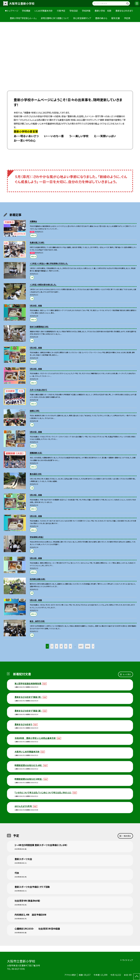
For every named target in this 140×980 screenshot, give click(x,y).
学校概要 (26, 11)
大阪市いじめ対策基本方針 (27, 752)
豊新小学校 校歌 (103, 11)
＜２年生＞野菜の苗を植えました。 (43, 284)
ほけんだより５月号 (23, 806)
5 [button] (66, 646)
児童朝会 (33, 221)
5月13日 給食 (36, 516)
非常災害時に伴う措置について (55, 18)
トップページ (13, 11)
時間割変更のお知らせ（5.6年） (29, 765)
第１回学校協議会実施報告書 (28, 683)
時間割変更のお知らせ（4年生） (29, 779)
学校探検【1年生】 (37, 537)
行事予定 (61, 11)
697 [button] (81, 646)
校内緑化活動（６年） (38, 579)
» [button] (93, 646)
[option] (70, 52)
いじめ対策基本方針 (44, 11)
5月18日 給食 (36, 369)
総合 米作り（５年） (37, 621)
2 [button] (52, 646)
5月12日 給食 (36, 558)
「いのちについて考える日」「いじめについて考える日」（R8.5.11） (43, 792)
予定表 (127, 18)
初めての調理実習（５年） (39, 327)
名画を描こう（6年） (37, 242)
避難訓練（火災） (36, 453)
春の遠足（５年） (36, 474)
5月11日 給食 (36, 600)
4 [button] (61, 646)
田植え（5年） (35, 411)
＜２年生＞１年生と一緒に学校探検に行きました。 (49, 263)
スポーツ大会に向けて (38, 390)
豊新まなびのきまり (124, 11)
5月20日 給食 (36, 305)
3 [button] (57, 646)
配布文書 (116, 18)
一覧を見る (127, 836)
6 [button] (70, 646)
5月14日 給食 (36, 495)
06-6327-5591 (18, 969)
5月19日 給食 (36, 348)
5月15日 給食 (36, 432)
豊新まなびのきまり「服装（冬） (28, 697)
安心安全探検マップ (82, 18)
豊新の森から (101, 18)
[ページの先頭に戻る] (137, 977)
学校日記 (74, 11)
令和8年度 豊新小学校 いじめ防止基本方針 (35, 738)
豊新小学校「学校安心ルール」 (23, 18)
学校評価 (86, 11)
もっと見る (127, 674)
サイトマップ (128, 960)
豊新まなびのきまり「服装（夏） (28, 711)
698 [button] (88, 646)
